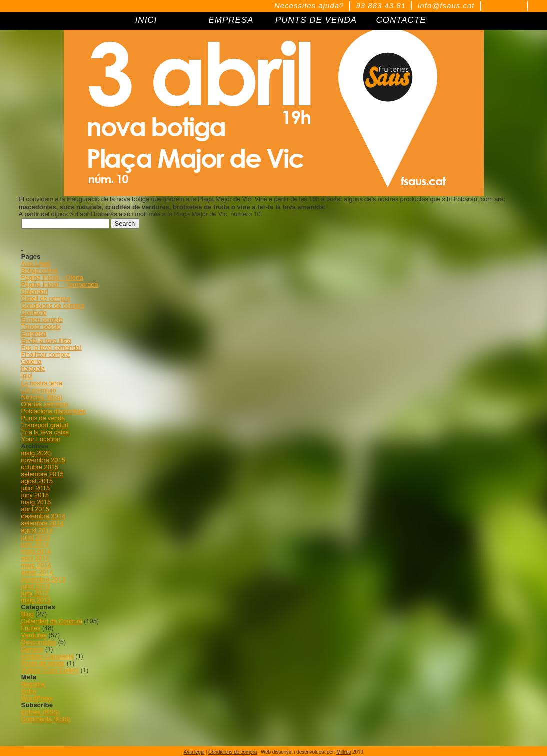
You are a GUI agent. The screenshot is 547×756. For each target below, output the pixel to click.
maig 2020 (36, 453)
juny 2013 (35, 594)
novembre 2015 (43, 460)
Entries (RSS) (41, 713)
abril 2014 (35, 558)
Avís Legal (36, 264)
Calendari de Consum (52, 622)
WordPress (37, 699)
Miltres (344, 752)
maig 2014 (36, 551)
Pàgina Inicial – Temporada (60, 285)
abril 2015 (35, 509)
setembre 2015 (42, 474)
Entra (29, 692)
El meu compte (42, 320)
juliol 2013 (36, 587)
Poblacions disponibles (54, 411)
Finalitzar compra (46, 355)
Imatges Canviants (47, 657)
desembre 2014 (43, 516)
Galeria (31, 362)
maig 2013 (36, 601)
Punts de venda (43, 418)
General (32, 650)
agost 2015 (37, 481)
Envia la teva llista (46, 341)
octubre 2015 (40, 467)
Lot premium (39, 390)
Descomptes (39, 643)
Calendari (35, 292)
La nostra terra (42, 383)
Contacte (34, 313)
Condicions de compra (53, 306)
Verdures (34, 636)
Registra (33, 685)
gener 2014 (37, 573)
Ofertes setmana (45, 404)
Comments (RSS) (46, 720)
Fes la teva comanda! (52, 348)
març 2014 (36, 565)
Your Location (41, 439)
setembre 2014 (42, 523)
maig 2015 (36, 502)
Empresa (34, 334)
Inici (27, 376)
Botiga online (39, 271)
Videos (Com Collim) (50, 671)
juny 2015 (35, 495)
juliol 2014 (36, 537)
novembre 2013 (43, 580)
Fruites (31, 629)
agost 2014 (37, 530)
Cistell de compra (46, 299)
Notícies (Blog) (42, 397)
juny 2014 (35, 544)
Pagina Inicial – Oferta (52, 278)
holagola (33, 369)
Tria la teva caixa (45, 432)
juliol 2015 (36, 488)
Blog (28, 615)
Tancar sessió (41, 327)
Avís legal (194, 752)
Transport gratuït (45, 425)
